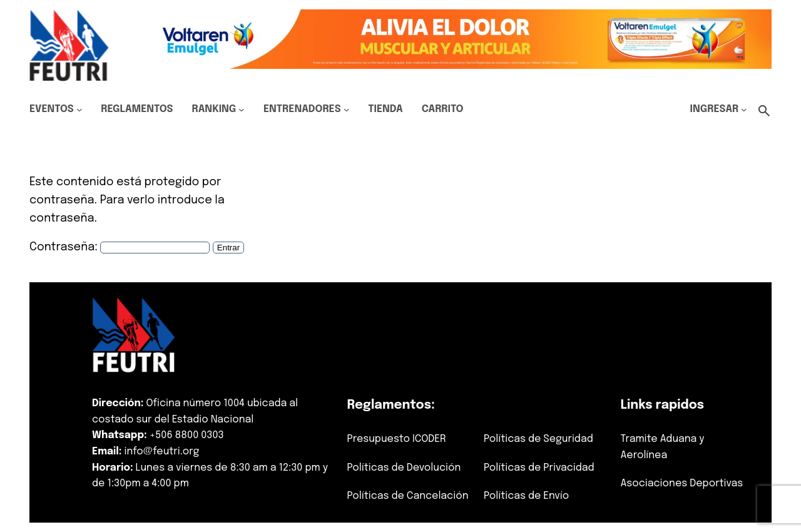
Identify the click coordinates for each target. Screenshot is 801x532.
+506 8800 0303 (187, 435)
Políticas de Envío (526, 496)
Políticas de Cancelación (407, 496)
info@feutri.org (162, 452)
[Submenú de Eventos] (79, 110)
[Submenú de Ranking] (242, 110)
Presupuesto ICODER (396, 439)
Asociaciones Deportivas (682, 483)
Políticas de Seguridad (538, 439)
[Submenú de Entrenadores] (347, 110)
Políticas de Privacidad (539, 468)
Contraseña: (120, 247)
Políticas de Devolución (404, 468)
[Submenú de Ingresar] (744, 110)
